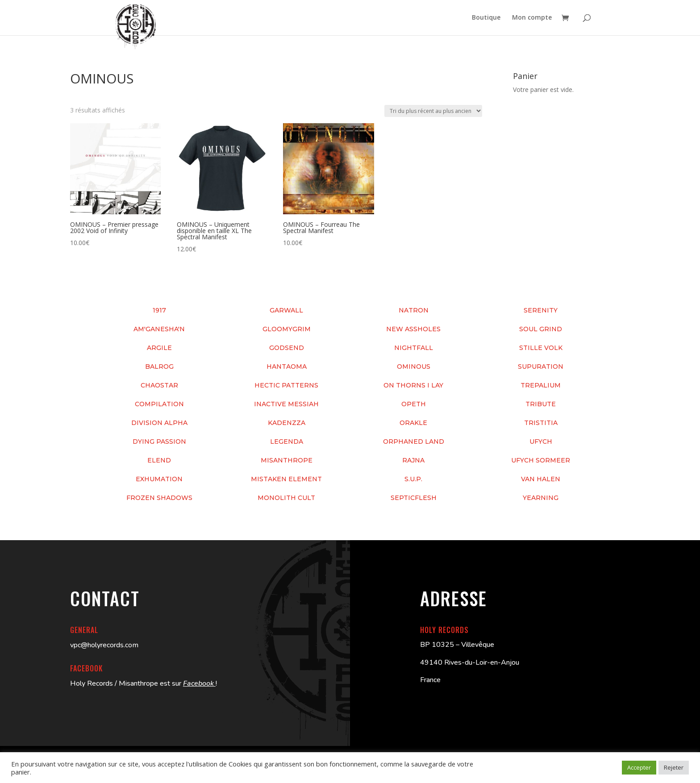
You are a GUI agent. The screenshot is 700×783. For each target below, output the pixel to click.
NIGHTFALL (414, 348)
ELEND (159, 460)
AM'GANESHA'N (159, 329)
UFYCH (541, 441)
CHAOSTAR (159, 385)
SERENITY (541, 310)
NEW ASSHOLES (413, 329)
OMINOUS (414, 367)
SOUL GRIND (541, 329)
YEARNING (541, 498)
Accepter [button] (639, 767)
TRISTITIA (541, 423)
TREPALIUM (541, 385)
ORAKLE (413, 423)
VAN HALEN (541, 479)
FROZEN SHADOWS (159, 498)
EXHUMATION (159, 479)
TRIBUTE (541, 404)
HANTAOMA (287, 367)
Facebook (199, 683)
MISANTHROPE (287, 460)
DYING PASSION (159, 441)
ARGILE (159, 348)
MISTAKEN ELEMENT (286, 479)
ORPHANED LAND (414, 441)
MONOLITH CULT (286, 498)
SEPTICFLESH (414, 498)
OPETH (414, 404)
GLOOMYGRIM (287, 329)
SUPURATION (541, 367)
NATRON (414, 310)
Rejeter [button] (674, 767)
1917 (159, 310)
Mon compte (532, 18)
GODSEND (287, 348)
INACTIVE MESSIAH (286, 404)
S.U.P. (413, 479)
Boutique (486, 18)
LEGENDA (287, 441)
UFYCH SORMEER (541, 460)
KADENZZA (287, 423)
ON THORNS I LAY (413, 385)
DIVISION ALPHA (159, 423)
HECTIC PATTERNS (286, 385)
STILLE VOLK (541, 348)
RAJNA (413, 460)
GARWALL (286, 310)
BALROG (159, 367)
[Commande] (433, 111)
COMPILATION (159, 404)
